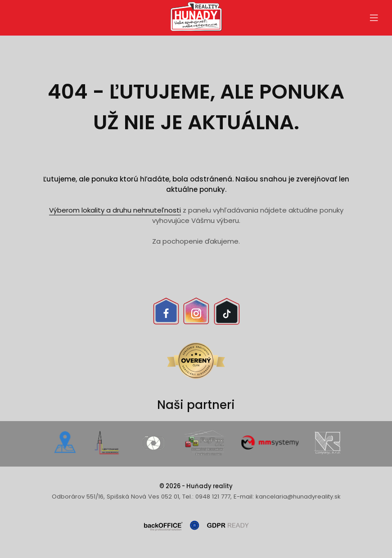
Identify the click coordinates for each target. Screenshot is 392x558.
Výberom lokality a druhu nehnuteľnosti (115, 210)
